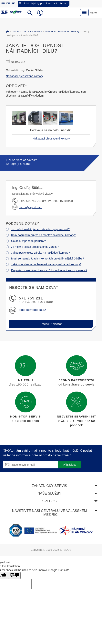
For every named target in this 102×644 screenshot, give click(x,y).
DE (8, 3)
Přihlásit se (70, 465)
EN (3, 3)
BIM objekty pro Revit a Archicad (46, 3)
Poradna (16, 32)
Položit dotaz (51, 324)
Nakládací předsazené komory (61, 32)
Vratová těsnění (33, 32)
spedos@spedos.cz (32, 310)
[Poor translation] (14, 575)
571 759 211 (31, 298)
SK (13, 3)
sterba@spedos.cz (31, 207)
